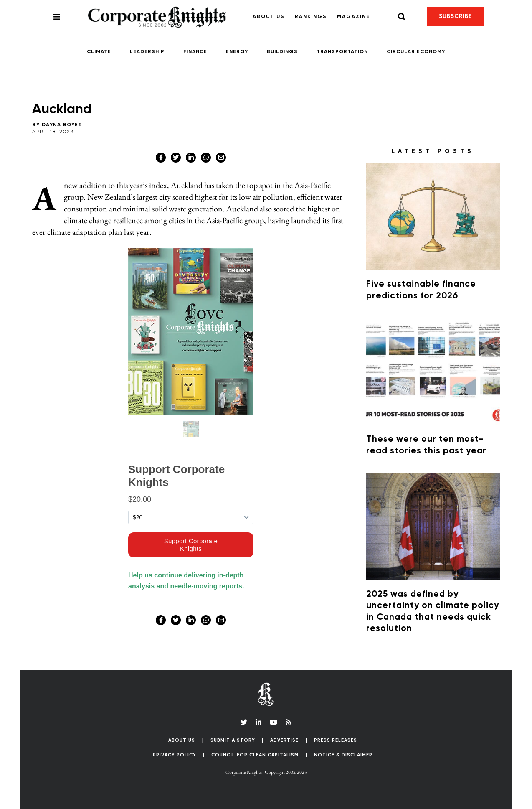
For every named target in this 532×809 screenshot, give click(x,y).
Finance (195, 52)
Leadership (147, 52)
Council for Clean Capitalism (255, 755)
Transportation (342, 52)
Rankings (311, 17)
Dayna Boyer (62, 125)
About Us (269, 17)
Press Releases (336, 740)
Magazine (353, 17)
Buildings (282, 52)
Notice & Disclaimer (343, 755)
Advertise (284, 740)
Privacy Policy (175, 755)
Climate (99, 52)
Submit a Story (233, 740)
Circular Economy (416, 52)
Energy (237, 52)
